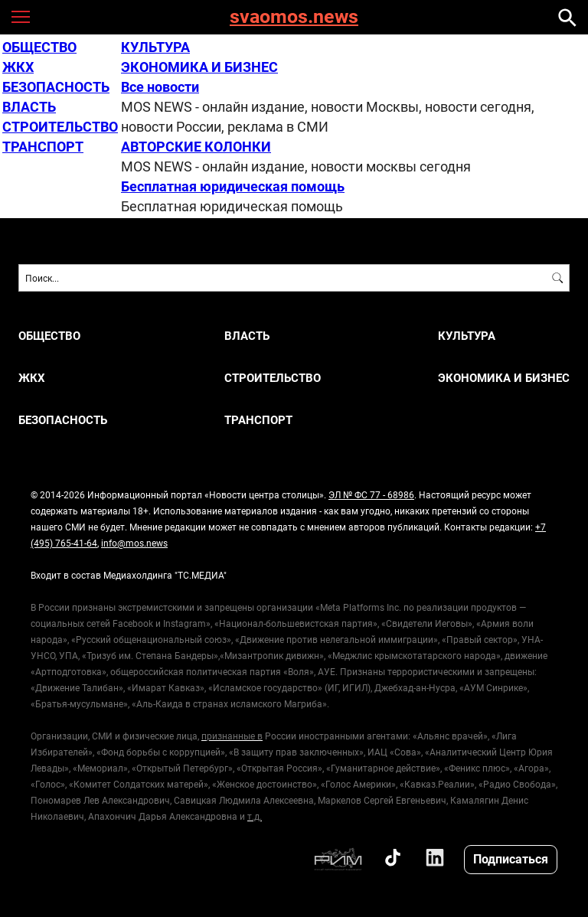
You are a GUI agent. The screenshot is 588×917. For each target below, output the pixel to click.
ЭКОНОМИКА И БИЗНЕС (199, 67)
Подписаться (511, 858)
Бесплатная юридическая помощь (233, 186)
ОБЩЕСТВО (39, 47)
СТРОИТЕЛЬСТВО (60, 126)
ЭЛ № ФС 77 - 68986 (371, 494)
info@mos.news (134, 543)
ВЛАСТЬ (29, 106)
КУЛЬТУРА (155, 47)
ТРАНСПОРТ (43, 146)
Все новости (160, 86)
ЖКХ (18, 67)
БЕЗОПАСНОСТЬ (56, 86)
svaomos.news (294, 17)
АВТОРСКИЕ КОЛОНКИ (196, 146)
